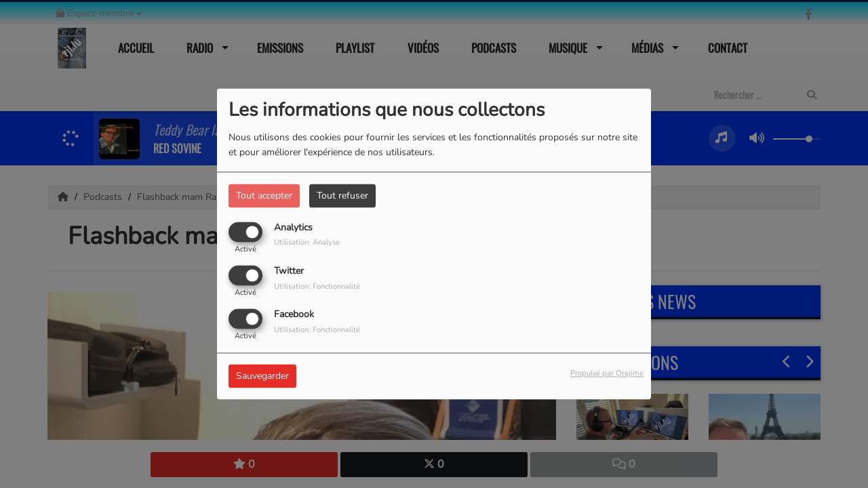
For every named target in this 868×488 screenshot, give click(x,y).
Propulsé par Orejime (607, 374)
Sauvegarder (262, 377)
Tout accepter (264, 196)
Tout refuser (342, 196)
